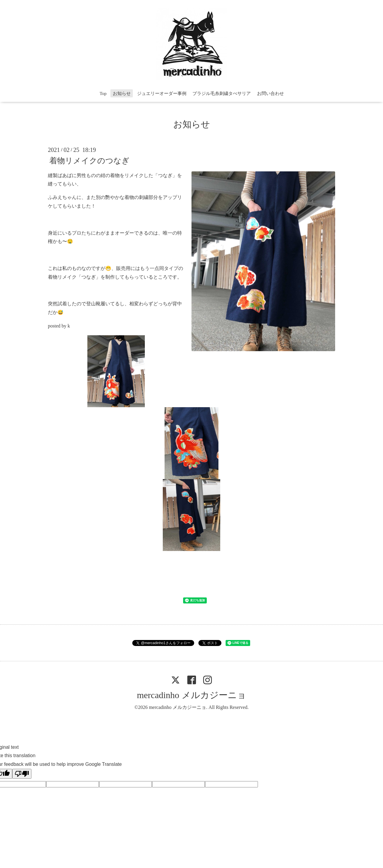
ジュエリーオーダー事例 (162, 93)
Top (103, 93)
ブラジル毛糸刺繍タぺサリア (222, 93)
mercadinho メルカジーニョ (191, 695)
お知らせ (122, 93)
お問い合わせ (270, 93)
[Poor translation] (22, 774)
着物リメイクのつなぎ (89, 160)
